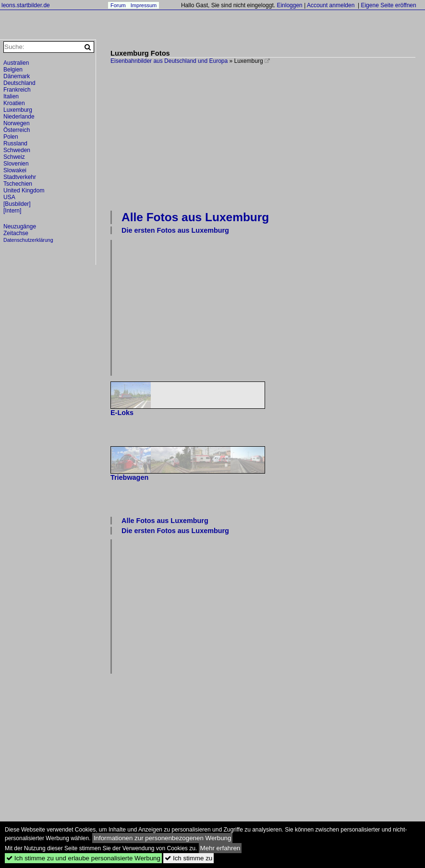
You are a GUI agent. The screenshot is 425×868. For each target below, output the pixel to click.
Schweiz (14, 157)
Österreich (17, 130)
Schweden (17, 150)
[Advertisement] (268, 136)
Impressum (144, 5)
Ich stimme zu (188, 858)
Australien (16, 63)
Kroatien (14, 103)
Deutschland (19, 83)
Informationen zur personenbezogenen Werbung (163, 838)
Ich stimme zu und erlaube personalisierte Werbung (83, 858)
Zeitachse (16, 233)
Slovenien (16, 164)
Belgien (13, 70)
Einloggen (289, 5)
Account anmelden (331, 5)
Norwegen (17, 123)
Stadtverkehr (20, 177)
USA (9, 197)
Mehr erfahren (220, 848)
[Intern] (12, 211)
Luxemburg (18, 110)
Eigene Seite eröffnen (388, 5)
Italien (11, 96)
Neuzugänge (20, 226)
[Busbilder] (17, 204)
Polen (11, 137)
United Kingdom (24, 190)
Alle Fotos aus (195, 217)
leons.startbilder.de (26, 5)
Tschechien (18, 184)
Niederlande (19, 117)
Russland (15, 143)
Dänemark (17, 76)
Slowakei (15, 170)
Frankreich (17, 90)
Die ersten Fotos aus (175, 230)
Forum (118, 5)
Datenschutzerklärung (28, 240)
